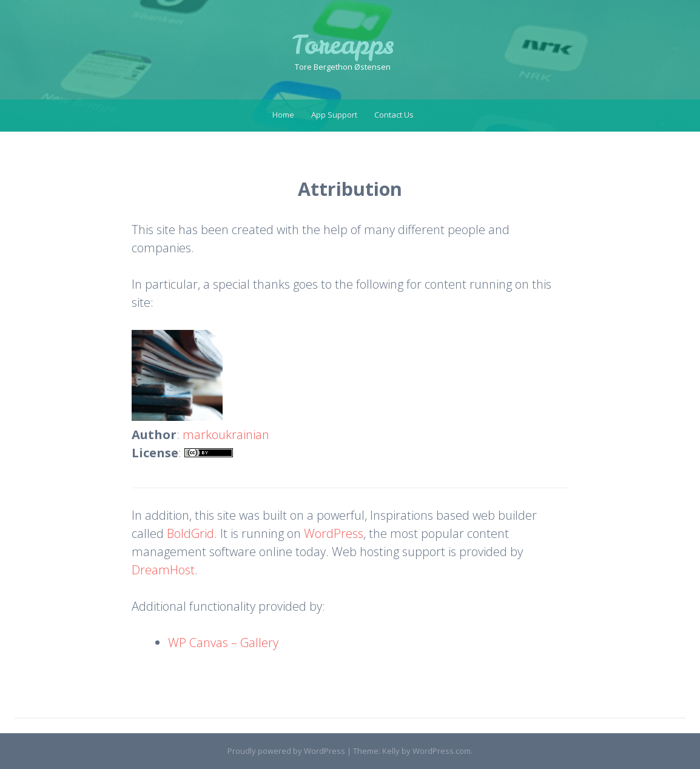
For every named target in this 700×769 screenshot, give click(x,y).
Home (283, 115)
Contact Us (394, 115)
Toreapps (343, 45)
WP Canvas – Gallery (223, 643)
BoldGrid (190, 533)
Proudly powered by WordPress (286, 751)
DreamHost (163, 570)
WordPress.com (442, 751)
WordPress (334, 533)
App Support (334, 115)
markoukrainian (226, 435)
